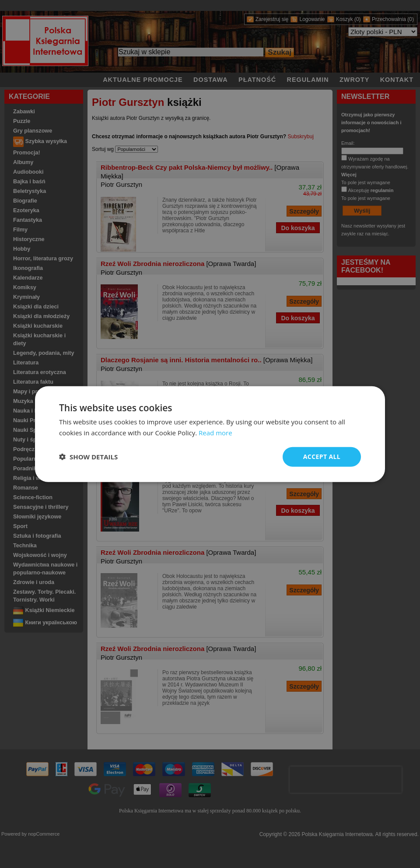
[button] (88, 457)
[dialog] (210, 434)
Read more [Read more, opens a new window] (215, 433)
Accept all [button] (322, 457)
